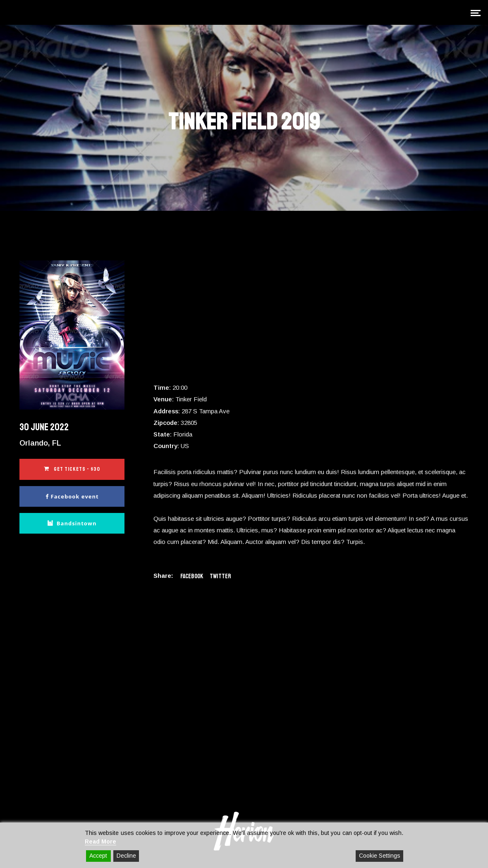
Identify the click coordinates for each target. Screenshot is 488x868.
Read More (100, 842)
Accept (98, 856)
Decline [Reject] (126, 856)
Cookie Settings (380, 856)
